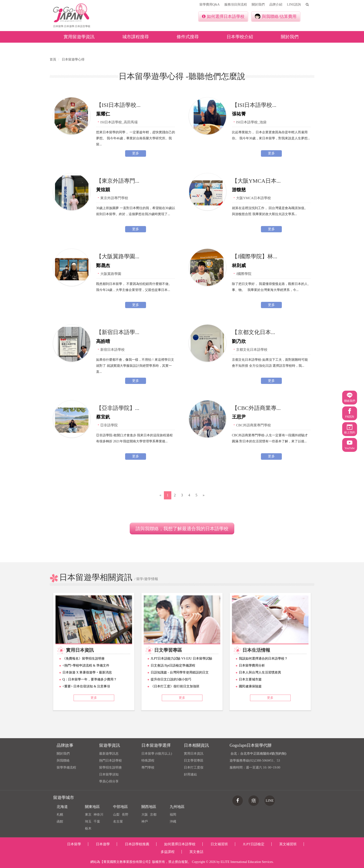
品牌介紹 (276, 5)
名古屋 (118, 822)
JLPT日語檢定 (254, 844)
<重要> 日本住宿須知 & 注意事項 (86, 686)
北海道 (62, 807)
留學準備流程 (66, 767)
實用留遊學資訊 (79, 37)
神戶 (145, 822)
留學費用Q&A (210, 5)
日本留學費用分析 (252, 665)
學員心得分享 (109, 781)
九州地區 (177, 807)
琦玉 (88, 822)
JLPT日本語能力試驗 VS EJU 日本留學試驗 (181, 659)
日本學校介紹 (240, 37)
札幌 (60, 815)
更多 (136, 153)
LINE (270, 801)
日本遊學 (103, 844)
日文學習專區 (194, 761)
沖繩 (173, 822)
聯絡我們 (350, 397)
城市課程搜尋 (136, 37)
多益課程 (168, 852)
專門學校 (148, 767)
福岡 (173, 815)
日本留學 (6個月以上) (157, 754)
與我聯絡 (63, 761)
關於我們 (258, 5)
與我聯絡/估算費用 (276, 16)
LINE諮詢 (294, 5)
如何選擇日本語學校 (223, 16)
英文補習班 (288, 844)
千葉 (97, 822)
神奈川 (98, 815)
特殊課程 (148, 761)
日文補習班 (219, 844)
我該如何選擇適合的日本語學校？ (263, 659)
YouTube (350, 445)
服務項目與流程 (236, 5)
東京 (88, 815)
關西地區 (149, 807)
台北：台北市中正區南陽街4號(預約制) (258, 754)
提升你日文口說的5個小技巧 (171, 679)
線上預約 (350, 429)
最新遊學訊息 (109, 754)
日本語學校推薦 (137, 844)
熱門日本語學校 (110, 761)
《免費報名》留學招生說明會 (84, 659)
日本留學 (74, 844)
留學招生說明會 (110, 767)
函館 (60, 822)
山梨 (116, 815)
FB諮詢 (350, 413)
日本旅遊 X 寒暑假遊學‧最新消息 (87, 672)
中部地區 (120, 807)
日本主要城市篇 (250, 679)
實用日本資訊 (194, 754)
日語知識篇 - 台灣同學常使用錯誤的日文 (180, 672)
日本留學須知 (109, 774)
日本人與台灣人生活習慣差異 (260, 672)
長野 (125, 815)
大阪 (145, 815)
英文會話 (196, 852)
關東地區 (92, 807)
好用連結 (190, 774)
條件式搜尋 (188, 37)
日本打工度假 (194, 767)
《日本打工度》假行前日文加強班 (175, 686)
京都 (153, 815)
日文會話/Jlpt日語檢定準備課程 (173, 665)
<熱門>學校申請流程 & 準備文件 (86, 665)
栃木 (88, 828)
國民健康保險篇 (250, 686)
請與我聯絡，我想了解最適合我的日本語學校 (182, 529)
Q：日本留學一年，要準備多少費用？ (90, 679)
